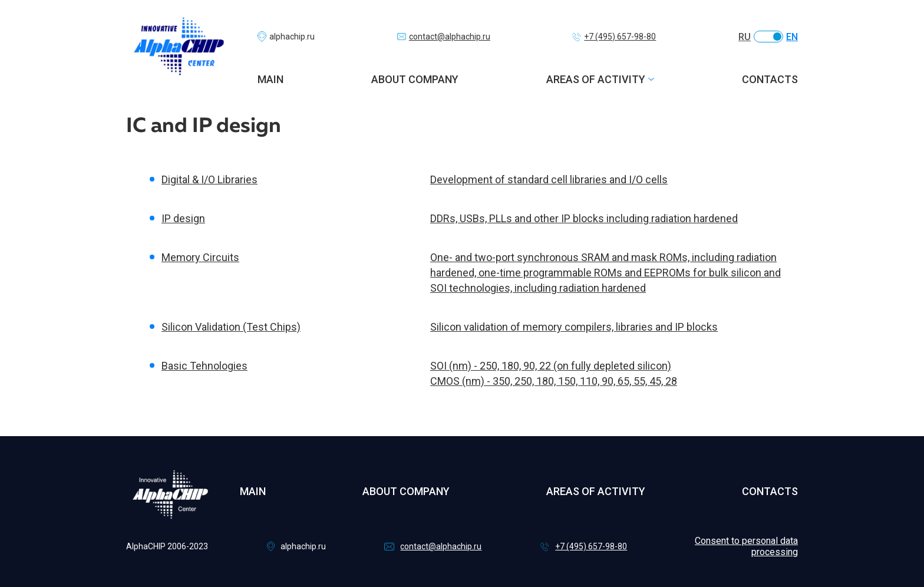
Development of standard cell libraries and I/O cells (549, 179)
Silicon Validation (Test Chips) (231, 327)
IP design (183, 218)
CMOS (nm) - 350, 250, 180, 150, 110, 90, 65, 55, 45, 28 (554, 381)
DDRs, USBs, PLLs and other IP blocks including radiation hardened (584, 218)
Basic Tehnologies (204, 366)
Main (270, 79)
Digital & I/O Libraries (209, 179)
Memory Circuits (200, 257)
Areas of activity (596, 79)
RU (745, 37)
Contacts (770, 79)
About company (415, 79)
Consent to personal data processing (746, 546)
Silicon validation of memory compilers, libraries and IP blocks (574, 327)
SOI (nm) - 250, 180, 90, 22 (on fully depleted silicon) (551, 366)
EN (792, 37)
